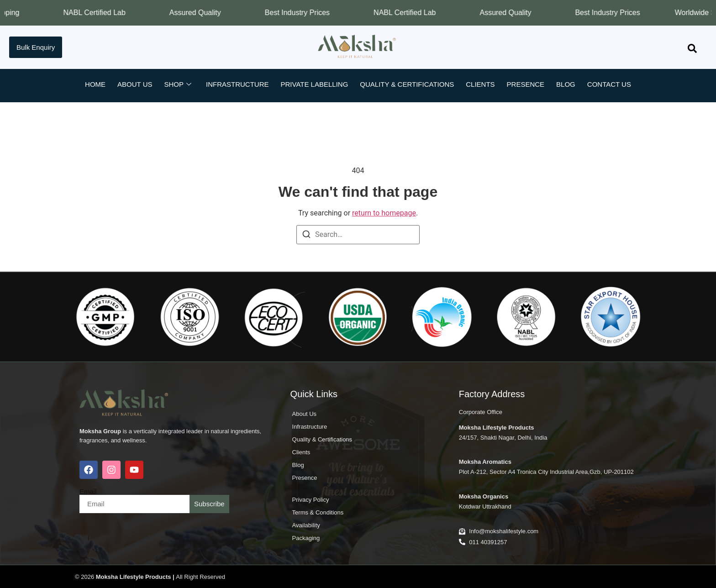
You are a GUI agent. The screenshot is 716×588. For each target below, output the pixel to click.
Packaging (306, 538)
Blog (566, 84)
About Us (135, 84)
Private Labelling (315, 84)
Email (88, 491)
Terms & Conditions (318, 512)
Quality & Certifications (407, 84)
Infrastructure (237, 84)
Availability (306, 525)
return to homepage (384, 213)
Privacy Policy (311, 500)
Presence (526, 84)
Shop (178, 84)
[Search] (306, 236)
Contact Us (609, 84)
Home (95, 84)
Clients (480, 84)
